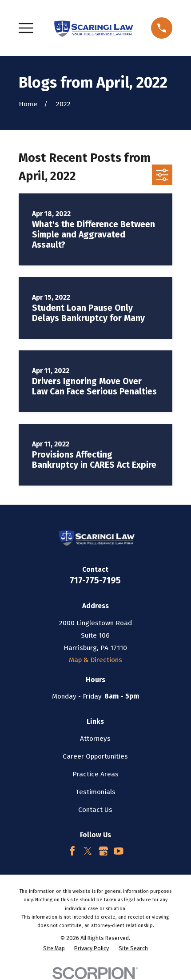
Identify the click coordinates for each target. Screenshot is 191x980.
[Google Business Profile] (103, 851)
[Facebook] (72, 851)
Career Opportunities (95, 756)
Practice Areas (95, 774)
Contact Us (95, 810)
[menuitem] (54, 948)
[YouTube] (119, 851)
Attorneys (95, 739)
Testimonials (95, 792)
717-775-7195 (95, 580)
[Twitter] (88, 851)
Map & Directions (95, 660)
